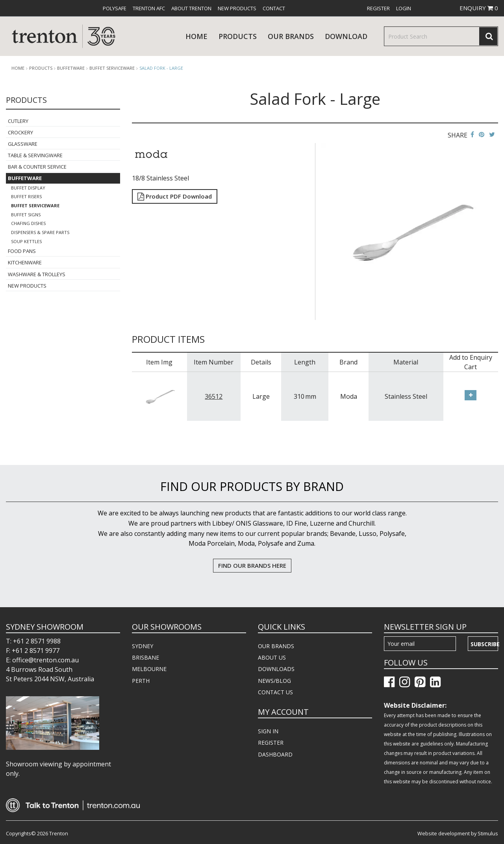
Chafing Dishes (28, 223)
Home (196, 36)
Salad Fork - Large (161, 68)
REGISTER (271, 743)
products (238, 36)
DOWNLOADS (276, 669)
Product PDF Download (175, 196)
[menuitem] (115, 8)
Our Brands (291, 36)
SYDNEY (143, 646)
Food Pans (22, 251)
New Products (237, 8)
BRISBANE (145, 657)
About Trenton (191, 8)
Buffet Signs (26, 215)
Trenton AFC (149, 8)
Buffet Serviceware (112, 68)
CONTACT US (275, 692)
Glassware (23, 144)
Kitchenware (25, 262)
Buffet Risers (26, 196)
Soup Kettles (26, 241)
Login (404, 8)
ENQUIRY (479, 8)
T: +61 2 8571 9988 (33, 641)
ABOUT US (272, 657)
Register (378, 8)
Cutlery (18, 121)
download (346, 36)
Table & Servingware (35, 155)
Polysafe (115, 8)
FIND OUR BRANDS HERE (252, 565)
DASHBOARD (275, 754)
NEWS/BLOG (274, 681)
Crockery (20, 132)
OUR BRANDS (276, 646)
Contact (274, 8)
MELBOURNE (149, 669)
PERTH (141, 681)
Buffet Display (28, 188)
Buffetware (71, 68)
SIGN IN (268, 731)
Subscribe (484, 644)
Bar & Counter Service (37, 167)
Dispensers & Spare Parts (40, 232)
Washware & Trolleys (37, 274)
